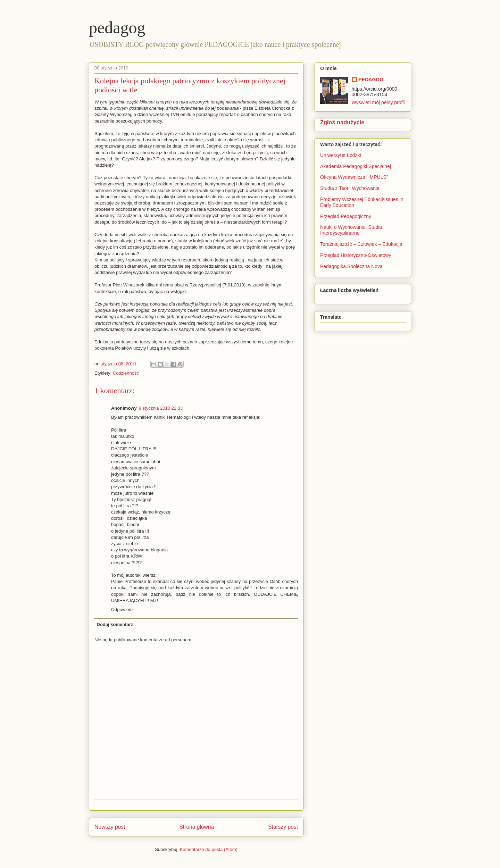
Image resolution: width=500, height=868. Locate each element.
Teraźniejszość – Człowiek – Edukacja (362, 244)
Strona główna (197, 827)
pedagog (117, 28)
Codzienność (126, 373)
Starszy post (283, 827)
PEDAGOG (371, 80)
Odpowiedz (122, 610)
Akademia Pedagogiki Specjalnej (356, 166)
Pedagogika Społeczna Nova (351, 266)
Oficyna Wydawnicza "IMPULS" (354, 177)
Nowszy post (110, 827)
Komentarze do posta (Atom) (209, 849)
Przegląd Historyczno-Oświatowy (356, 255)
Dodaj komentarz (115, 624)
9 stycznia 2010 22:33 (161, 408)
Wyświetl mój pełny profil (378, 102)
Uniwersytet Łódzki (341, 155)
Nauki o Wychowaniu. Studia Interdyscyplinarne (351, 230)
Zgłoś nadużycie (342, 122)
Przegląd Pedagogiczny (346, 216)
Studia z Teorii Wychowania (350, 188)
